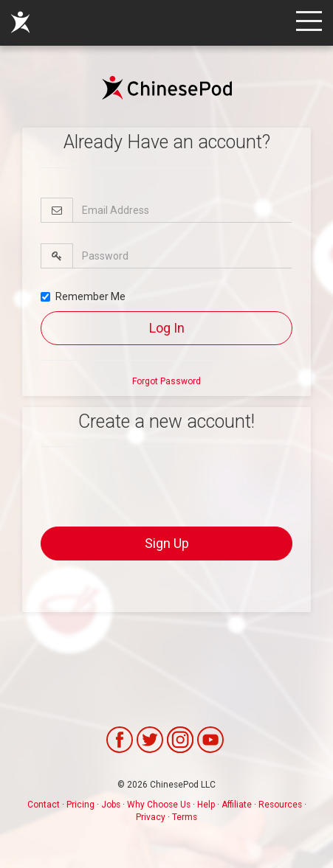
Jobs (111, 805)
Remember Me (83, 296)
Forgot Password (166, 381)
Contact (44, 805)
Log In (167, 328)
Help (206, 805)
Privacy (151, 817)
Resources (280, 805)
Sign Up (167, 543)
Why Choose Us (159, 805)
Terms (185, 817)
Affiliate (237, 805)
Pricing (80, 805)
